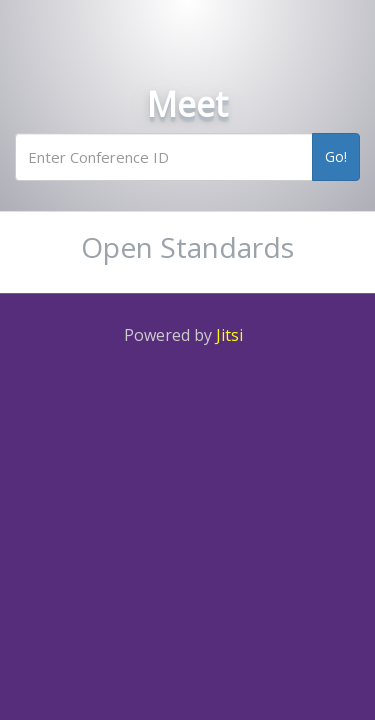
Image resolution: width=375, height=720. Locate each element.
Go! (336, 156)
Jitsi (229, 335)
